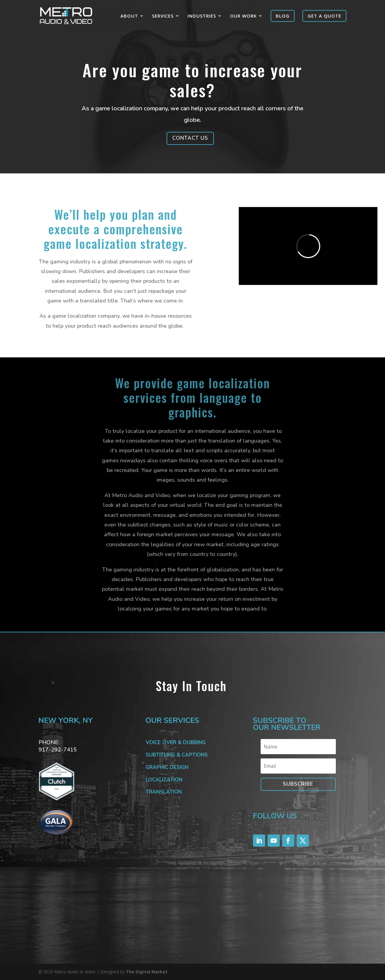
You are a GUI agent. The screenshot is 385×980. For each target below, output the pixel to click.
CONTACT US (190, 138)
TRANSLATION (164, 792)
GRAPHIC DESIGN (167, 767)
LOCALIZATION (164, 780)
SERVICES (163, 16)
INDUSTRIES (202, 16)
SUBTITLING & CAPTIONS (177, 755)
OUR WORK (243, 16)
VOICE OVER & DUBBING (176, 743)
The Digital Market (147, 972)
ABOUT (129, 16)
